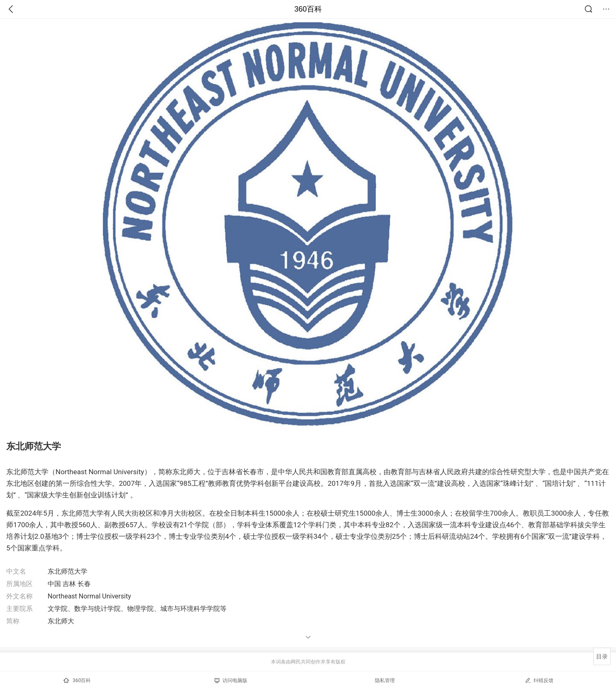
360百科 (308, 9)
